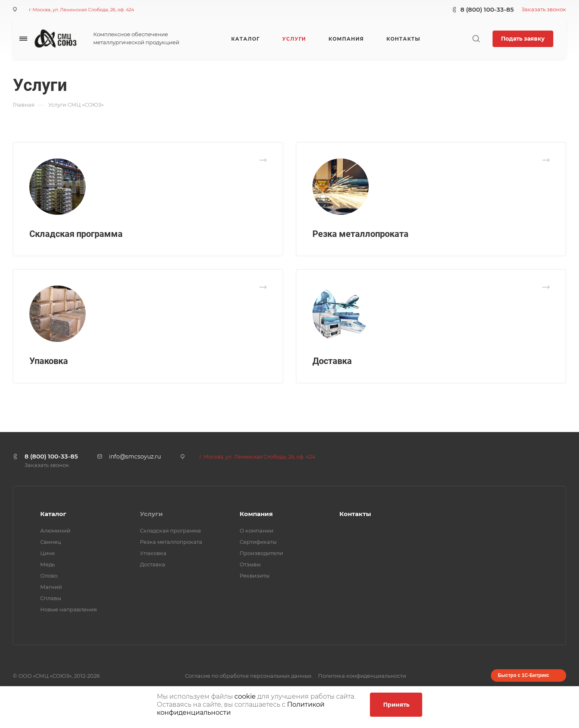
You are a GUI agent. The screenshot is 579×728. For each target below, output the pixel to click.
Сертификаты (258, 542)
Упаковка (49, 361)
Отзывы (250, 564)
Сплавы (51, 598)
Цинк (48, 553)
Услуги (151, 514)
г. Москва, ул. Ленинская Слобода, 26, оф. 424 (81, 10)
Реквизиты (255, 576)
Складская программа (76, 234)
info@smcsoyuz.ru (135, 457)
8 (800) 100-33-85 (487, 9)
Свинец (51, 542)
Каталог (53, 514)
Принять (396, 705)
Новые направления (69, 609)
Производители (261, 553)
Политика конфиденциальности (362, 676)
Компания (256, 514)
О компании (257, 531)
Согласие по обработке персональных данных (248, 676)
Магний (51, 587)
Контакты (355, 514)
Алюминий (55, 531)
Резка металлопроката (360, 234)
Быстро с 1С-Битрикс (524, 675)
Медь (47, 564)
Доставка (332, 361)
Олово (49, 576)
